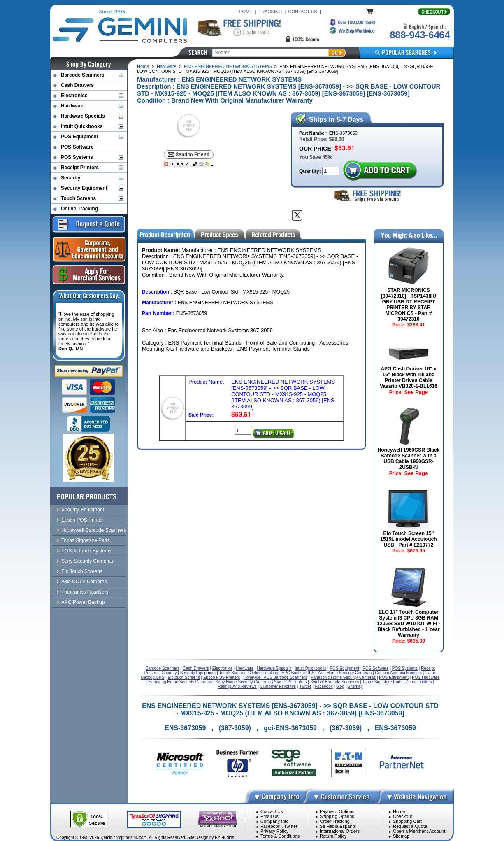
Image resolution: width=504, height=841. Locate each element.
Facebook (270, 826)
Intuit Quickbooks (82, 126)
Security (71, 178)
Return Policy (333, 836)
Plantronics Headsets (85, 592)
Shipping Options (337, 816)
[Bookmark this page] (189, 164)
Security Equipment (84, 188)
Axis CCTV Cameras (84, 582)
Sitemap (401, 836)
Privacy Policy (274, 831)
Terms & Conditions (280, 836)
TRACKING (271, 12)
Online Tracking (79, 209)
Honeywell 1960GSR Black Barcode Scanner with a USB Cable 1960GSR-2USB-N (409, 459)
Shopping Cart (407, 821)
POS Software (77, 147)
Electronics (74, 96)
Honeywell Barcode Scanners (94, 530)
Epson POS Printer (82, 520)
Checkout (402, 816)
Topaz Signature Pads (85, 540)
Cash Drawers (77, 85)
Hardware (167, 66)
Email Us (269, 816)
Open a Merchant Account (419, 831)
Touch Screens (78, 198)
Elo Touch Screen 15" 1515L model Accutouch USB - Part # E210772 (408, 539)
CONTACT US (303, 12)
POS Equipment (80, 137)
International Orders (340, 831)
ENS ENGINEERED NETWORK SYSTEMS (228, 66)
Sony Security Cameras (87, 561)
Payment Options (337, 811)
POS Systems (77, 157)
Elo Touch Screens (82, 571)
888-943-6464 (420, 35)
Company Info (274, 821)
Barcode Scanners (82, 75)
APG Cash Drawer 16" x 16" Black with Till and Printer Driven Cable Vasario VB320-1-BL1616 (409, 377)
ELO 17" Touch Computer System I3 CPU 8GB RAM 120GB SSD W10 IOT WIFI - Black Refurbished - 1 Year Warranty (408, 624)
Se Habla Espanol (338, 826)
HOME (246, 12)
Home (143, 66)
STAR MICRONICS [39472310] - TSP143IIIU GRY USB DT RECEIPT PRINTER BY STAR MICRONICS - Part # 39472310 (409, 305)
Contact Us (272, 811)
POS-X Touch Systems (86, 551)
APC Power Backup (83, 602)
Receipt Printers (80, 168)
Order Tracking (335, 821)
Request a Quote (410, 826)
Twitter (290, 826)
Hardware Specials (83, 116)
